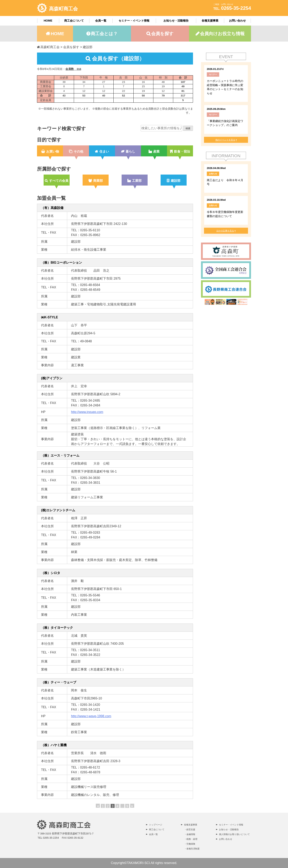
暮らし (130, 151)
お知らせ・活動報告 (176, 21)
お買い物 (53, 151)
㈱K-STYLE (49, 317)
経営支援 (191, 829)
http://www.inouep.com (87, 412)
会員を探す (162, 34)
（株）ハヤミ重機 (54, 745)
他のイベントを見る (225, 140)
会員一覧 (101, 21)
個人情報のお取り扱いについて (234, 834)
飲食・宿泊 (182, 151)
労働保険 (191, 844)
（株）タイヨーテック (57, 628)
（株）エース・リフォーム (60, 455)
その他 (78, 151)
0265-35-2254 (236, 8)
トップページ (156, 825)
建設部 (176, 181)
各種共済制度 (193, 849)
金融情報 (191, 834)
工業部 (137, 181)
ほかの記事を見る (225, 231)
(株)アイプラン (52, 378)
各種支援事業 (210, 21)
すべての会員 (59, 181)
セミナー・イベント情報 (134, 21)
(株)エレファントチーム (58, 510)
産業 (156, 151)
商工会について (74, 21)
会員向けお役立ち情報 (222, 34)
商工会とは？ (104, 34)
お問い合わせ (237, 21)
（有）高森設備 (52, 208)
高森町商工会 (63, 9)
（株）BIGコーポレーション (61, 263)
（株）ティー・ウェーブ (59, 682)
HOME (48, 21)
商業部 (98, 181)
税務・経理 (192, 839)
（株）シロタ (51, 573)
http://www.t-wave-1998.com (91, 716)
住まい (104, 151)
